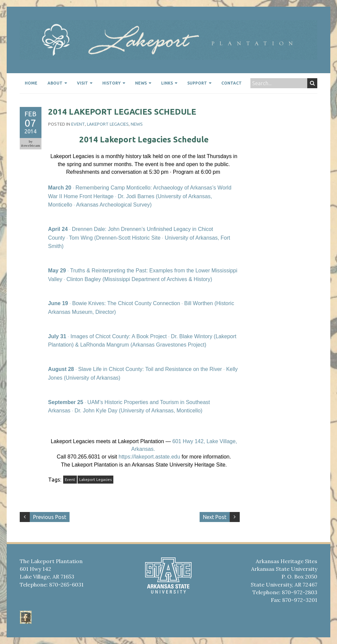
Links (167, 83)
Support (197, 83)
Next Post (215, 517)
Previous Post (50, 517)
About (55, 83)
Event (70, 480)
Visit (82, 83)
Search (312, 83)
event (78, 124)
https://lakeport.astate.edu (149, 457)
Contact (232, 83)
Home (31, 83)
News (141, 83)
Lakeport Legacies (108, 124)
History (111, 83)
